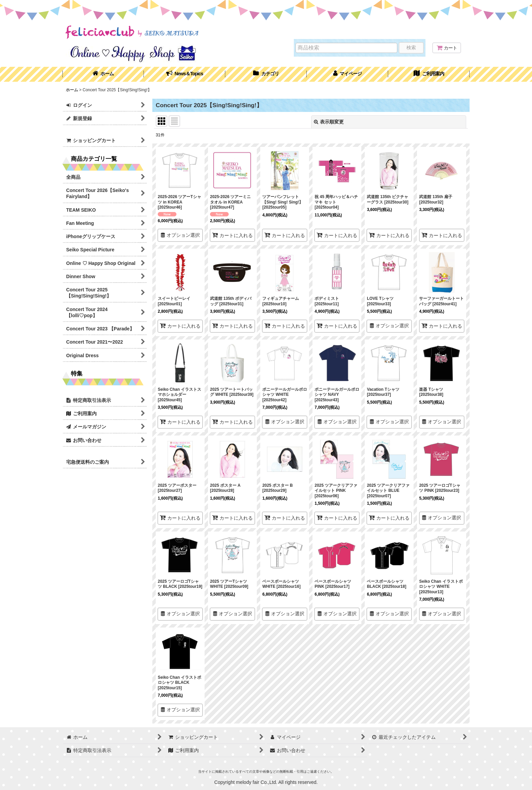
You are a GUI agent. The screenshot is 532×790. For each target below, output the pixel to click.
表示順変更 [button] (329, 122)
